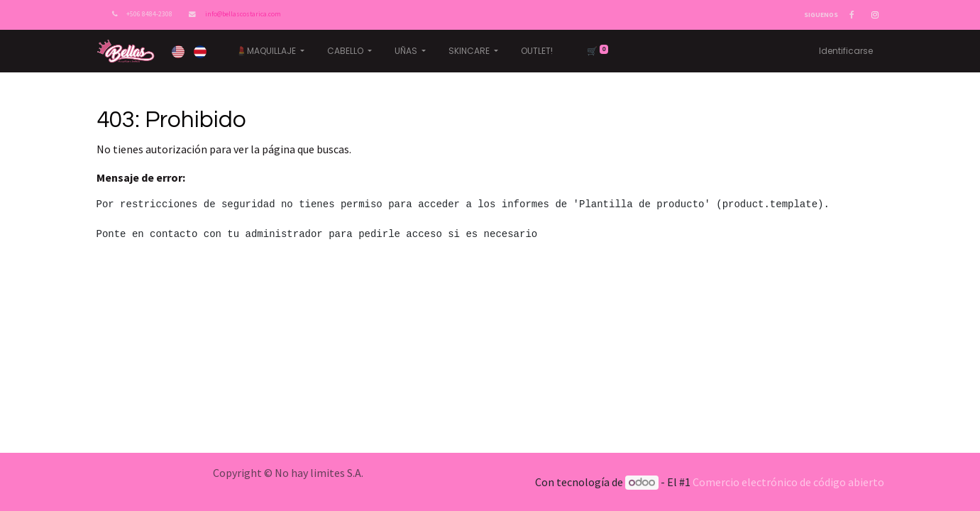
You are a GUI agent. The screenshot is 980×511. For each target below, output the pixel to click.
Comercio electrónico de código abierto (788, 482)
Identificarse (846, 51)
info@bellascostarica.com (243, 14)
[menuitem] (537, 51)
